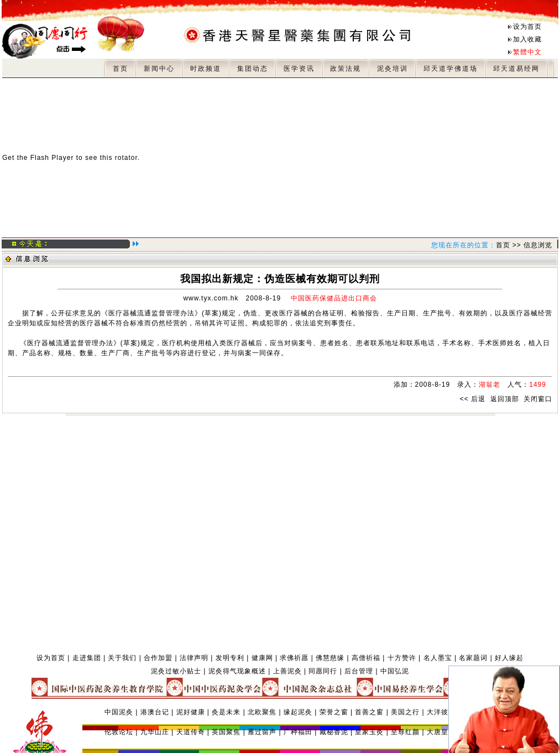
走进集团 (87, 658)
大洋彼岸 (441, 712)
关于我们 (122, 658)
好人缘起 (509, 658)
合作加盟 (158, 658)
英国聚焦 (226, 732)
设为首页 (527, 27)
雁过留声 (262, 732)
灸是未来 (226, 712)
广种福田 (298, 732)
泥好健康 (191, 712)
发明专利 (230, 658)
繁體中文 (527, 52)
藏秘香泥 (334, 732)
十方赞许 (402, 658)
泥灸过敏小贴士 (176, 671)
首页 (503, 245)
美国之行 (405, 712)
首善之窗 (369, 712)
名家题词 (473, 658)
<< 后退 (473, 399)
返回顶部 (505, 399)
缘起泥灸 (298, 712)
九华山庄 (155, 732)
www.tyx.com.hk (211, 298)
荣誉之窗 (334, 712)
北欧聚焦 (262, 712)
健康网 (262, 658)
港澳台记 (155, 712)
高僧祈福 (366, 658)
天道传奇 (191, 732)
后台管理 (359, 671)
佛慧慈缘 (330, 658)
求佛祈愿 (294, 658)
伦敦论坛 (119, 732)
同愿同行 (323, 671)
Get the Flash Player (38, 158)
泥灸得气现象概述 (237, 671)
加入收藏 (527, 39)
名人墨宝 (438, 658)
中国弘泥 (395, 671)
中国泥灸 (119, 712)
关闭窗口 (538, 399)
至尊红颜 (405, 732)
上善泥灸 (287, 671)
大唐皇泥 (441, 732)
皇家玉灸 (369, 732)
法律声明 (194, 658)
